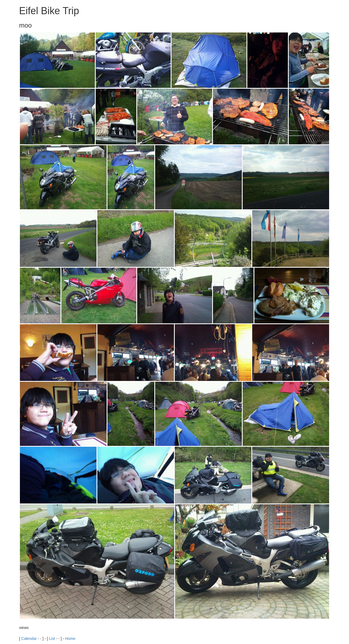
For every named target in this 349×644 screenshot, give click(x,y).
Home (70, 639)
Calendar (29, 639)
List (52, 639)
